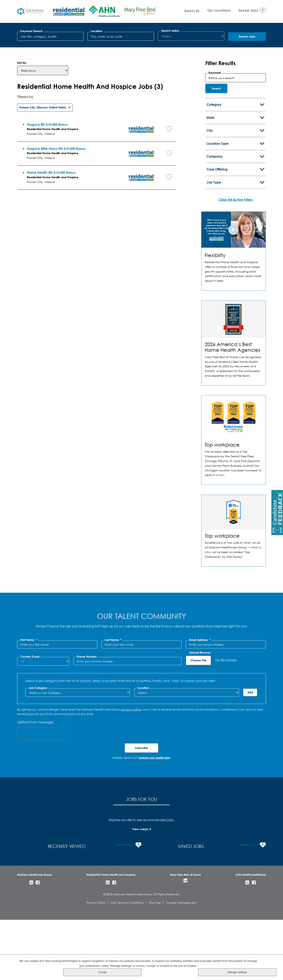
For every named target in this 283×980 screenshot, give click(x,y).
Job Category (38, 755)
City (210, 198)
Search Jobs (247, 36)
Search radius (170, 31)
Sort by (22, 130)
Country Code (30, 724)
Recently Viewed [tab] (141, 867)
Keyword (215, 140)
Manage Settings (266, 972)
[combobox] (121, 36)
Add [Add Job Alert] (250, 759)
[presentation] (43, 802)
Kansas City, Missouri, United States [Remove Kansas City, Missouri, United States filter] (43, 175)
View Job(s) (140, 896)
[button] (163, 194)
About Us (192, 11)
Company (214, 224)
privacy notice (131, 777)
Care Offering (217, 237)
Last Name (113, 707)
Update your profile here (154, 825)
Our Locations (219, 10)
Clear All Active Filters (236, 267)
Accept (266, 963)
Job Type (214, 249)
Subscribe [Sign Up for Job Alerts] (141, 815)
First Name (29, 707)
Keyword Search (32, 31)
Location (97, 31)
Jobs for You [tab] (59, 867)
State (211, 185)
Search (216, 155)
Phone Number (87, 724)
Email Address (200, 707)
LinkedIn (31, 942)
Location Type (218, 211)
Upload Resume (200, 720)
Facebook (38, 942)
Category (214, 172)
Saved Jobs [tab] (224, 867)
